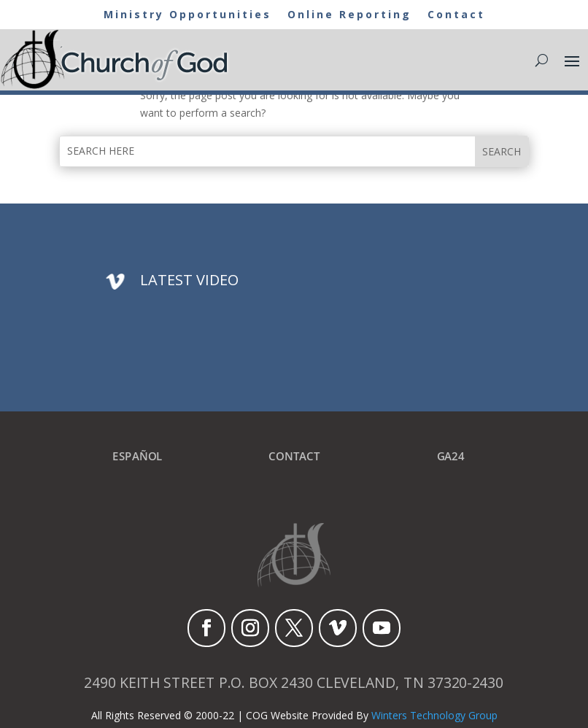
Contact (456, 15)
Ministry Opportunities (187, 15)
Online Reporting (349, 15)
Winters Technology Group (434, 715)
